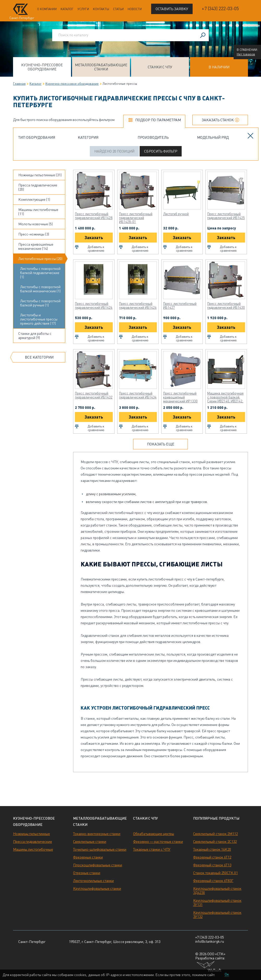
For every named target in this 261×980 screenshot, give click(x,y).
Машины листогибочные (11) (38, 212)
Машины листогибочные (33, 849)
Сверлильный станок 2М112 (215, 834)
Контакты (101, 9)
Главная (19, 84)
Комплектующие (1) (34, 199)
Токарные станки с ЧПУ (152, 849)
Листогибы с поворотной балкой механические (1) (40, 289)
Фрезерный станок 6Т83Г (213, 881)
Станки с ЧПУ (160, 67)
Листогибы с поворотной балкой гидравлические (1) (40, 273)
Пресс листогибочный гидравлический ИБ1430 (226, 306)
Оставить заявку (172, 9)
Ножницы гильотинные (31, 834)
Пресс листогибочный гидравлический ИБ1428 (94, 216)
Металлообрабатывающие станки (101, 67)
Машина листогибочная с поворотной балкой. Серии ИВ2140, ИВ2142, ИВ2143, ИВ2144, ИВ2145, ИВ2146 (225, 397)
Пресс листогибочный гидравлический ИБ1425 (226, 216)
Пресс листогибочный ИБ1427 (180, 306)
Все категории (39, 357)
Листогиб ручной (176, 214)
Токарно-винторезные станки (97, 834)
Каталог (67, 9)
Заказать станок (218, 120)
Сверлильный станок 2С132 (215, 842)
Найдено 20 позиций (114, 151)
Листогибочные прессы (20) (40, 259)
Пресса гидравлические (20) (38, 187)
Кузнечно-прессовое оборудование (42, 67)
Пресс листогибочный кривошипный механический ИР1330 (180, 397)
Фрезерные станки (88, 857)
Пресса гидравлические (32, 842)
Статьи (118, 9)
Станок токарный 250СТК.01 (215, 873)
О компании (47, 9)
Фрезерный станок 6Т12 (212, 857)
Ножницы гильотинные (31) (40, 175)
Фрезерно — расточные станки (158, 842)
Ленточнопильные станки (93, 881)
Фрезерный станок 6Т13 (212, 865)
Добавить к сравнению (96, 249)
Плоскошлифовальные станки (98, 865)
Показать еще (161, 444)
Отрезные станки (87, 873)
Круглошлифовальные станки (97, 888)
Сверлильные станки (90, 842)
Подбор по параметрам (158, 120)
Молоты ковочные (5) (35, 224)
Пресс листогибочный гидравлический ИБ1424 (94, 306)
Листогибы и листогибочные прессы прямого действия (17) (39, 319)
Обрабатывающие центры (154, 834)
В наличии (219, 67)
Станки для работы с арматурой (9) (35, 336)
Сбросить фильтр (161, 151)
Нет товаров (246, 54)
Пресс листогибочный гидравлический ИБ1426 (138, 306)
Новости (135, 9)
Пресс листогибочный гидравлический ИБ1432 (94, 395)
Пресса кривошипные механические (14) (36, 246)
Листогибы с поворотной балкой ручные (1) (40, 303)
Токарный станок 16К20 (212, 849)
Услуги (83, 9)
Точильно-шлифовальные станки (100, 849)
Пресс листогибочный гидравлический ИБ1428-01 (136, 218)
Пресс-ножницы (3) (34, 234)
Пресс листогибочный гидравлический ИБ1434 (138, 395)
